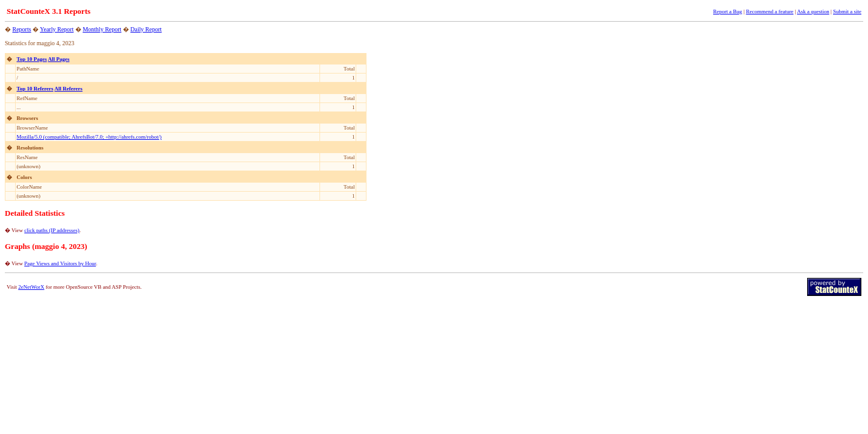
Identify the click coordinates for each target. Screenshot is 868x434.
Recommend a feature (769, 11)
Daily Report (146, 29)
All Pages (58, 59)
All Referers (68, 89)
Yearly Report (57, 29)
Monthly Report (102, 29)
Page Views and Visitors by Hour (60, 263)
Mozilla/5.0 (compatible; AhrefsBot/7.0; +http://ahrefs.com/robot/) (90, 137)
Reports (22, 29)
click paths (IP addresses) (52, 230)
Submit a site (847, 11)
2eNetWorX (31, 287)
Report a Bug (728, 11)
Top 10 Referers (35, 89)
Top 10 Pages (32, 59)
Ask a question (813, 11)
